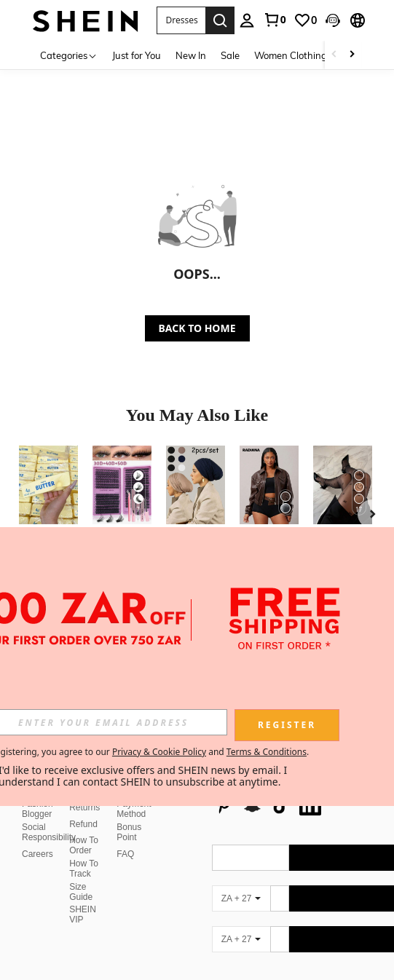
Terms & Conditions (267, 752)
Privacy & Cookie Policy (159, 752)
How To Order (84, 810)
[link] (275, 20)
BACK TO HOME (197, 328)
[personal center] (247, 20)
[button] (181, 20)
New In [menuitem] (191, 55)
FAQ (125, 819)
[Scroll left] (334, 55)
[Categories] (69, 55)
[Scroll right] (352, 55)
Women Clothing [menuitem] (291, 55)
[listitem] (48, 522)
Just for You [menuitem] (137, 55)
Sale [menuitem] (230, 55)
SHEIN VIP (83, 880)
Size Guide (81, 857)
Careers (38, 819)
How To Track (84, 834)
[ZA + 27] (241, 864)
